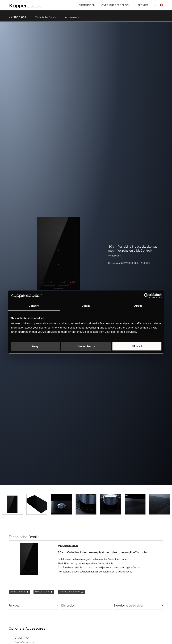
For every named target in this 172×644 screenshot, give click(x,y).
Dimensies (68, 605)
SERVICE (143, 5)
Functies (14, 605)
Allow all (137, 346)
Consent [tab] (34, 306)
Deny (35, 346)
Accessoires (72, 17)
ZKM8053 (22, 638)
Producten (87, 5)
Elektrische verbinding (128, 605)
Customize (86, 346)
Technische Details (46, 17)
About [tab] (138, 306)
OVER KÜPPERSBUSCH (116, 5)
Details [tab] (86, 306)
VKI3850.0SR (18, 17)
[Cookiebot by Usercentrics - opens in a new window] (146, 296)
